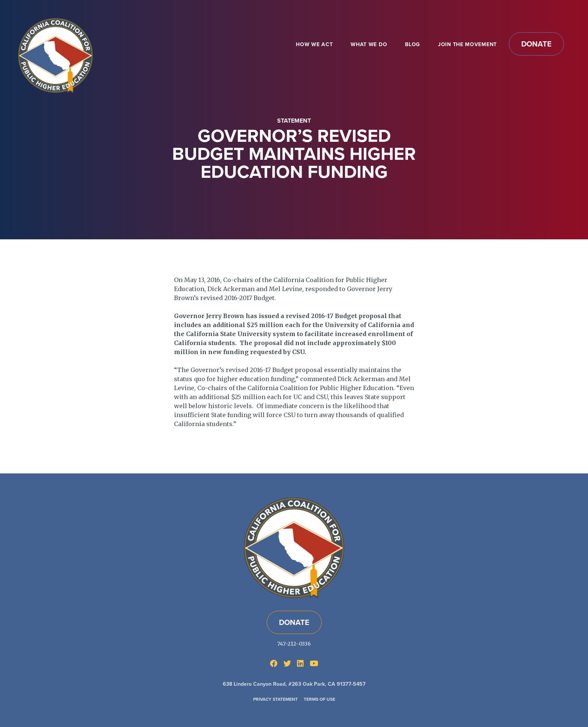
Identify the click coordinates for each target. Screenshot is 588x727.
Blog (412, 44)
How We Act (314, 44)
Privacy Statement (275, 699)
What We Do (369, 44)
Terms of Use (319, 699)
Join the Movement (467, 44)
